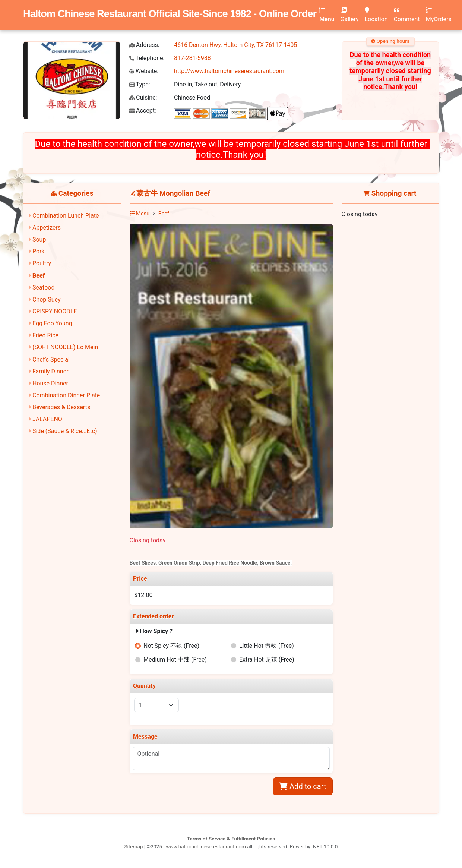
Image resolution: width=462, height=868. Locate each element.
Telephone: (147, 58)
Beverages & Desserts (61, 407)
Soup (39, 239)
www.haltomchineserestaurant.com (206, 846)
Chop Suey (47, 299)
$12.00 (143, 595)
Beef (39, 276)
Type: (140, 84)
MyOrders (439, 15)
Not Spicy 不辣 (171, 646)
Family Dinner (50, 371)
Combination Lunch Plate (66, 216)
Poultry (42, 263)
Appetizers (47, 228)
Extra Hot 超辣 (267, 659)
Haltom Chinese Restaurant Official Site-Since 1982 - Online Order (170, 14)
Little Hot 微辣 (267, 646)
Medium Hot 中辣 (175, 659)
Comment (407, 15)
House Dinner (50, 383)
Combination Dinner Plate (66, 395)
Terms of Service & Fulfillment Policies (231, 839)
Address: (144, 45)
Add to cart (303, 786)
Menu (327, 15)
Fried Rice (45, 335)
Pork (39, 251)
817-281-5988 (192, 58)
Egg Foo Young (52, 323)
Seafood (44, 288)
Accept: (143, 111)
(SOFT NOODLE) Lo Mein (65, 347)
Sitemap (133, 846)
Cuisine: (143, 97)
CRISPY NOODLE (55, 311)
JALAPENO (47, 419)
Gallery (350, 15)
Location (376, 15)
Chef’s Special (51, 359)
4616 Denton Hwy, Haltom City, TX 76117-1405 (235, 45)
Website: (144, 71)
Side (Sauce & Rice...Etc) (65, 431)
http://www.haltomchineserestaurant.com (229, 71)
